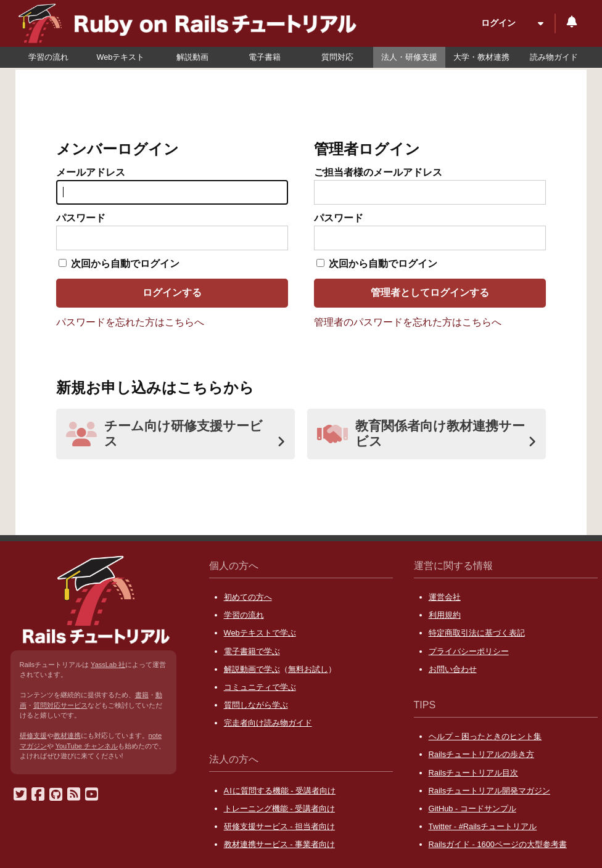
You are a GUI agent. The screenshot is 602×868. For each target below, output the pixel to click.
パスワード (81, 218)
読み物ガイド (554, 57)
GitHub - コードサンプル (472, 809)
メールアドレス (91, 172)
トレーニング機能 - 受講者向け (279, 809)
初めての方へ (248, 597)
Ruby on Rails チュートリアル (237, 26)
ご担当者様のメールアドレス (378, 172)
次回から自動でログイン (125, 264)
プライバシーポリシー (469, 651)
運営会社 (445, 597)
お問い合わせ (453, 669)
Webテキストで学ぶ (260, 633)
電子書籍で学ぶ (252, 651)
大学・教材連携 (481, 57)
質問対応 (337, 57)
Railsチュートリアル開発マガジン (489, 791)
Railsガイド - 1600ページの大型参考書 (498, 844)
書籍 (142, 695)
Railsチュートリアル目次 (473, 773)
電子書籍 (265, 57)
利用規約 (445, 615)
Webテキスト (120, 57)
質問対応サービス (60, 705)
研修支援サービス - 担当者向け (279, 826)
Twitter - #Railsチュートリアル (483, 826)
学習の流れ (48, 57)
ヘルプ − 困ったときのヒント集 (485, 736)
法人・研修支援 (409, 57)
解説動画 (192, 57)
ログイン (498, 23)
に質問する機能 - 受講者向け (280, 791)
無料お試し (308, 669)
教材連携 (67, 735)
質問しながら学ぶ (256, 705)
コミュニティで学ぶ (260, 687)
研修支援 (33, 735)
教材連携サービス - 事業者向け (279, 844)
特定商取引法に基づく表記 (477, 633)
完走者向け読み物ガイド (268, 723)
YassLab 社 (108, 665)
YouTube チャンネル (87, 746)
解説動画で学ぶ (252, 669)
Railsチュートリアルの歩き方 (481, 754)
